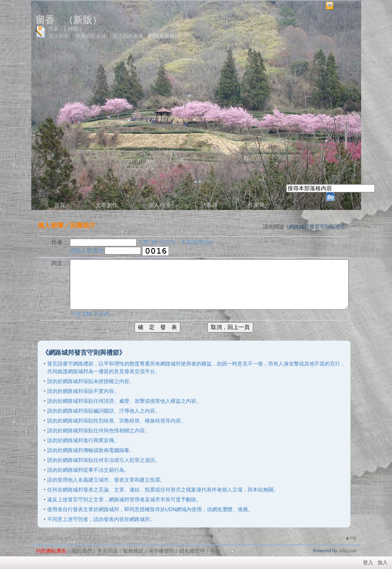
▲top (351, 538)
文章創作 (107, 205)
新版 (83, 20)
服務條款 (133, 551)
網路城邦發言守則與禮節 (317, 227)
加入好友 (59, 36)
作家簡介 (259, 205)
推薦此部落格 (91, 36)
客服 (215, 551)
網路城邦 (346, 6)
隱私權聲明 (192, 551)
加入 (383, 563)
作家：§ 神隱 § (65, 29)
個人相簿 (159, 205)
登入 (368, 563)
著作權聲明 (162, 551)
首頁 (60, 205)
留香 (45, 20)
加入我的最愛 (128, 36)
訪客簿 (209, 205)
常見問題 (108, 551)
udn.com (348, 551)
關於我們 (82, 551)
